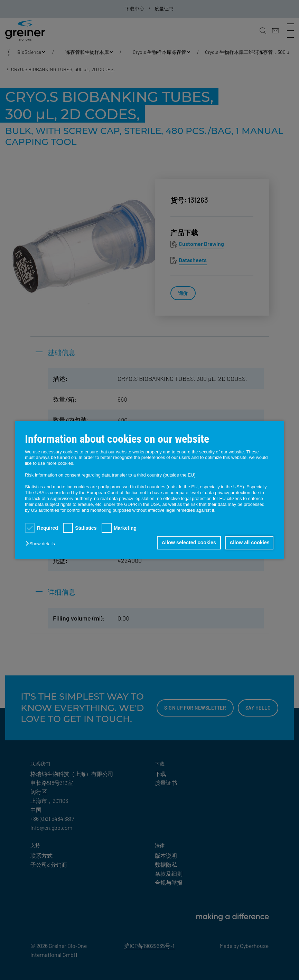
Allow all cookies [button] (249, 543)
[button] (42, 544)
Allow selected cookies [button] (186, 543)
